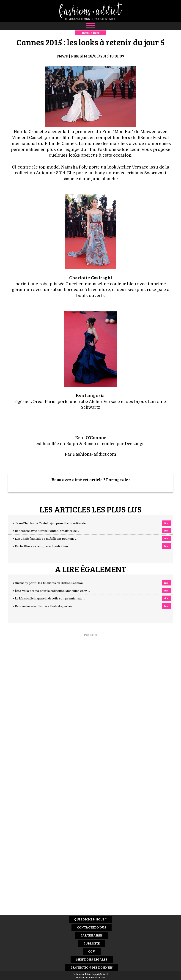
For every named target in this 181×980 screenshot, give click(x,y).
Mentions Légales (92, 959)
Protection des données (92, 967)
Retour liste (91, 33)
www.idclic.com (97, 977)
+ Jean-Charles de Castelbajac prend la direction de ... (51, 523)
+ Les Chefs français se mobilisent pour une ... (45, 539)
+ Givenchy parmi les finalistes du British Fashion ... (49, 583)
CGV (92, 951)
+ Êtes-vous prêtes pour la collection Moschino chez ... (51, 591)
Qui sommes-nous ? (90, 919)
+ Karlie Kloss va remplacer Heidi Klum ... (42, 546)
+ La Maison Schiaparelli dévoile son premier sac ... (49, 599)
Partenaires (92, 935)
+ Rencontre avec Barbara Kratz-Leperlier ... (44, 606)
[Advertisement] (90, 706)
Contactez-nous (92, 927)
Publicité (92, 943)
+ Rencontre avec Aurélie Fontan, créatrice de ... (46, 531)
